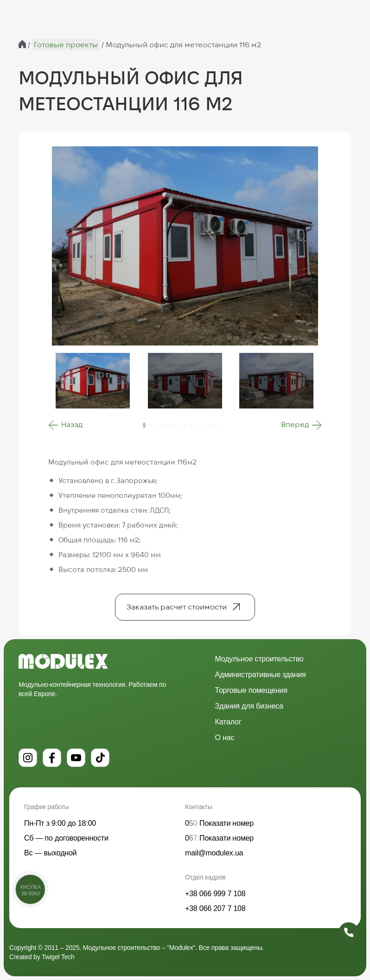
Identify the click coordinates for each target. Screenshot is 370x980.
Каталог (228, 722)
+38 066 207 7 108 (215, 908)
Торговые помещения (251, 690)
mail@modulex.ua (214, 853)
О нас (225, 738)
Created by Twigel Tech (42, 957)
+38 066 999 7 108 (215, 894)
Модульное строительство (259, 659)
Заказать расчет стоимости (177, 607)
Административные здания (261, 675)
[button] (65, 425)
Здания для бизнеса (249, 706)
